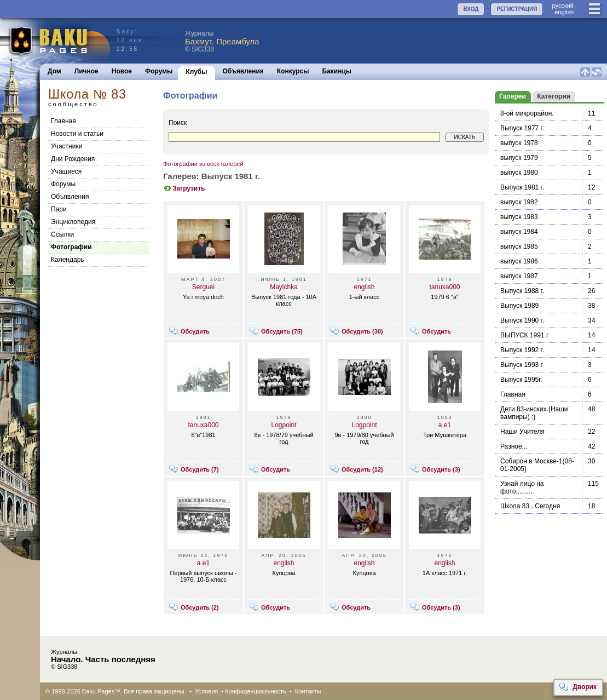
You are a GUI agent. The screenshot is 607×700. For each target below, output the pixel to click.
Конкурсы (293, 71)
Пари (59, 209)
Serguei (203, 287)
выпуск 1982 (519, 202)
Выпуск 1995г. (521, 380)
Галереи (513, 96)
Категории (554, 96)
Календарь (68, 260)
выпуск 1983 (519, 217)
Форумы (159, 71)
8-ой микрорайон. (527, 113)
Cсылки (62, 234)
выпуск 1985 (519, 246)
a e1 (445, 425)
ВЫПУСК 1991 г (524, 335)
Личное (86, 71)
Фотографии (71, 247)
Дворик (578, 687)
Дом (54, 71)
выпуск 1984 (519, 232)
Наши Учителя (522, 432)
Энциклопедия (73, 222)
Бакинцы (337, 71)
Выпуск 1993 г (522, 365)
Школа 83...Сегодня (530, 506)
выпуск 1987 (519, 276)
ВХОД (471, 9)
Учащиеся (66, 171)
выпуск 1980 (519, 173)
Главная (63, 121)
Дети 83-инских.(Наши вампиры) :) (534, 413)
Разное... (514, 446)
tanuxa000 (444, 287)
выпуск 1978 (519, 143)
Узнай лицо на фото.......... (522, 487)
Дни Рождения (73, 159)
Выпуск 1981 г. (522, 187)
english (564, 12)
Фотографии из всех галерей (203, 164)
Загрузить (184, 188)
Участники (67, 146)
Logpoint (284, 425)
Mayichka (284, 287)
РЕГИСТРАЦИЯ (517, 9)
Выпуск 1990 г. (522, 320)
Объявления (243, 71)
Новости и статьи (77, 134)
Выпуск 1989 (519, 306)
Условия (206, 691)
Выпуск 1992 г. (522, 350)
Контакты (308, 691)
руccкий (563, 5)
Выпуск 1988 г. (522, 291)
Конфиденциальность (256, 691)
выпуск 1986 (519, 261)
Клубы (196, 72)
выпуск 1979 (519, 158)
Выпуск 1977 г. (522, 128)
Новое (122, 71)
